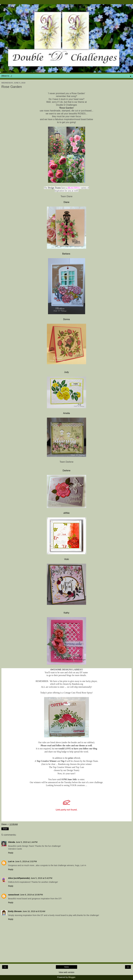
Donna (67, 319)
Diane (66, 202)
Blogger (72, 977)
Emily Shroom (15, 911)
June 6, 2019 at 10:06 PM (31, 895)
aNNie (66, 513)
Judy (66, 372)
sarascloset (14, 895)
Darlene (66, 471)
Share (5, 829)
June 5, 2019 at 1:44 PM (27, 842)
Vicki (66, 559)
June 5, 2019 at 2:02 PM (26, 861)
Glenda (12, 842)
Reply (11, 853)
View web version (66, 972)
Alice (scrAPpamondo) (19, 878)
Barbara (67, 254)
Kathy (66, 613)
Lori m (11, 861)
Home (66, 967)
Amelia (66, 413)
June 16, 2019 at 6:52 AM (34, 911)
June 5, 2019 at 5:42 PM (41, 878)
